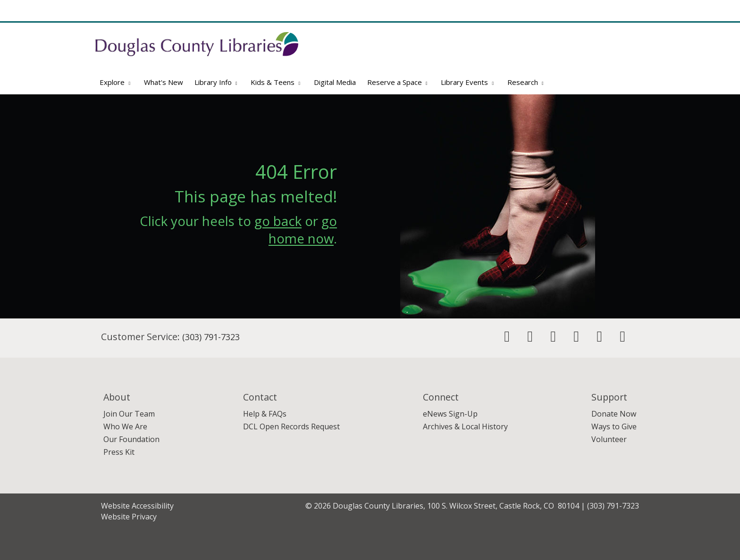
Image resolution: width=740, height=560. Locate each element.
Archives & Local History (465, 426)
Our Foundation (131, 439)
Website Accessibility (137, 506)
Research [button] (527, 82)
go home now (303, 230)
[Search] (628, 45)
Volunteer (609, 439)
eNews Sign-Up (450, 414)
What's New (164, 82)
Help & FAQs (265, 414)
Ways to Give (614, 426)
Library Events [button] (468, 82)
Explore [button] (116, 82)
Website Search (527, 60)
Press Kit (119, 452)
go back (278, 221)
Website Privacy (129, 517)
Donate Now (614, 414)
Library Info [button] (217, 82)
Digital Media (335, 82)
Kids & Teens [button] (277, 82)
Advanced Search (615, 60)
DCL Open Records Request (291, 426)
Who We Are (125, 426)
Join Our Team (129, 414)
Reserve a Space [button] (399, 82)
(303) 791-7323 (211, 337)
